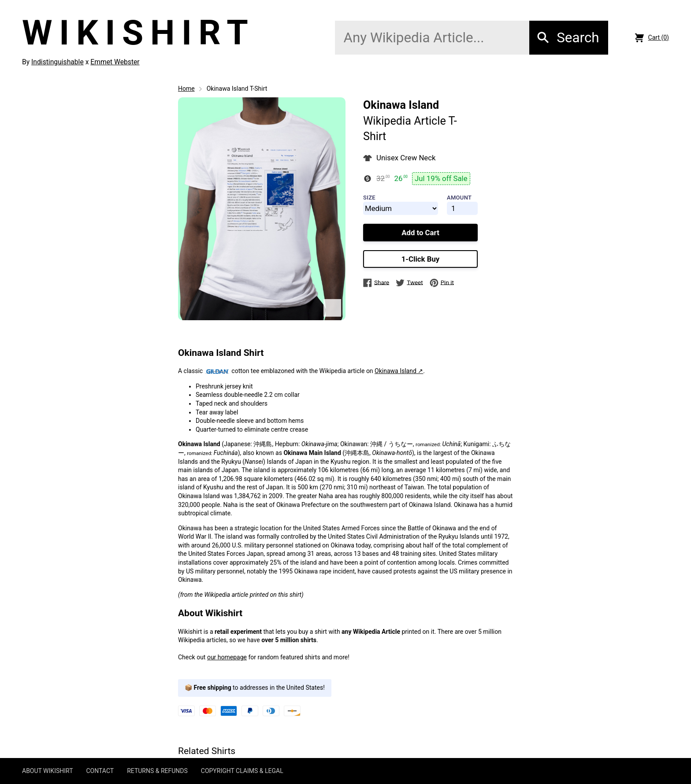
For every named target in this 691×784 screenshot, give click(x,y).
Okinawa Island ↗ (399, 371)
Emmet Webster (115, 62)
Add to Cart (420, 233)
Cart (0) (652, 38)
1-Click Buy (421, 259)
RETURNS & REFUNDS (157, 771)
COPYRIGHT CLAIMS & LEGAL (242, 771)
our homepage (227, 657)
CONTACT (100, 771)
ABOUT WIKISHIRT (47, 771)
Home (186, 89)
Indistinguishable (58, 62)
